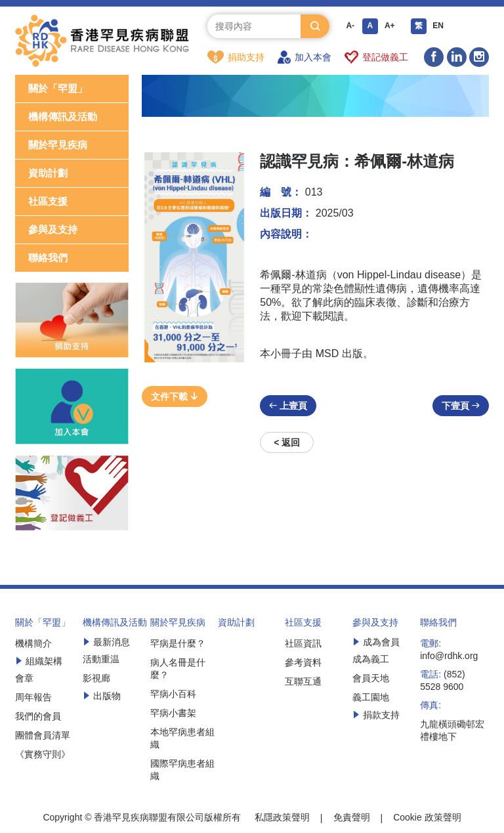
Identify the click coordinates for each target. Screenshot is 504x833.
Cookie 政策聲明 (427, 818)
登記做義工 (376, 57)
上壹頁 (288, 406)
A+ (390, 26)
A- (350, 26)
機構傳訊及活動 (63, 117)
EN (438, 26)
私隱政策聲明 (282, 818)
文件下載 (175, 397)
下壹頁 (461, 406)
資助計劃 (48, 174)
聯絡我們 (48, 258)
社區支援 (48, 202)
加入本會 (304, 57)
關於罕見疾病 (58, 145)
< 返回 (287, 443)
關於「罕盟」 (58, 89)
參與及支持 (53, 230)
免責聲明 (352, 818)
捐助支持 (236, 57)
